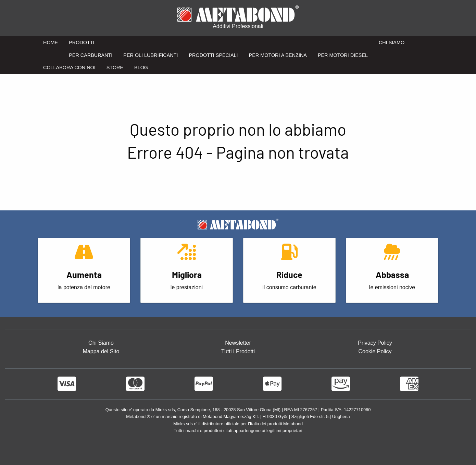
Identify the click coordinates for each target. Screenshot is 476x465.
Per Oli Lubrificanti (151, 55)
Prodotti (82, 42)
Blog (141, 68)
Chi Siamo (392, 42)
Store (115, 68)
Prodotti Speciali (213, 55)
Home (51, 42)
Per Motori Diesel (343, 55)
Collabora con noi (69, 68)
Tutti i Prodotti (238, 351)
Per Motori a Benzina (278, 55)
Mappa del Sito (101, 351)
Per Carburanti (91, 55)
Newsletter (238, 343)
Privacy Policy (375, 343)
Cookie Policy (375, 351)
